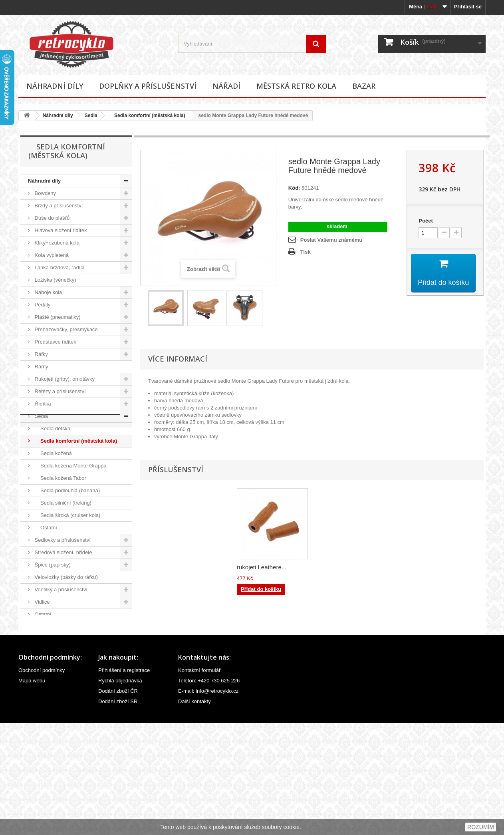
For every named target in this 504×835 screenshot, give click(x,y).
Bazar (364, 86)
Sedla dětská (52, 428)
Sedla (91, 115)
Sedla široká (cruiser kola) (67, 515)
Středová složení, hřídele (63, 552)
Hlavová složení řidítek (60, 230)
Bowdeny (45, 193)
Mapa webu (32, 793)
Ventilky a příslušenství (60, 589)
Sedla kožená (53, 453)
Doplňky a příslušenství (148, 86)
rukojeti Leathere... (341, 567)
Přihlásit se (468, 7)
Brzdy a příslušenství (58, 206)
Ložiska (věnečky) (55, 280)
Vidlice (42, 602)
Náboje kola (48, 292)
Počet (426, 221)
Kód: (294, 188)
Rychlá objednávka (120, 793)
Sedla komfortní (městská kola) (147, 115)
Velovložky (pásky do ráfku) (65, 577)
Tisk (306, 252)
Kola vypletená (51, 255)
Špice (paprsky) (52, 565)
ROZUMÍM (481, 827)
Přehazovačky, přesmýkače (65, 329)
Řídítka (42, 404)
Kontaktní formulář (199, 782)
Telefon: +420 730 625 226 (209, 793)
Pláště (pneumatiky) (57, 317)
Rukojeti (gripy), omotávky (64, 379)
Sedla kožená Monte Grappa (70, 466)
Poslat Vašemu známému (331, 240)
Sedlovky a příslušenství (62, 540)
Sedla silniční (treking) (62, 503)
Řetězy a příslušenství (60, 391)
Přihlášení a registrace (124, 782)
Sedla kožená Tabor (60, 478)
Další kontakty (194, 814)
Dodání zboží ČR (118, 803)
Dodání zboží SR (118, 814)
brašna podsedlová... (265, 567)
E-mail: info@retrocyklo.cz (208, 803)
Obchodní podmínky (42, 782)
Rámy (41, 367)
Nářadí (226, 86)
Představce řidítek (55, 342)
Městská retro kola (296, 86)
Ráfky (41, 354)
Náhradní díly (55, 86)
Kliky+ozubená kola (56, 243)
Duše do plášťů (52, 218)
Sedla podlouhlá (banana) (66, 490)
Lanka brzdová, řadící (59, 267)
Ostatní (45, 528)
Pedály (42, 305)
